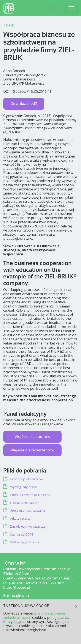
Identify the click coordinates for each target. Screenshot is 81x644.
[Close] (76, 606)
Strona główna (16, 596)
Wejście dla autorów (32, 437)
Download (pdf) (24, 103)
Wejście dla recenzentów (32, 450)
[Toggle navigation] (71, 8)
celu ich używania (51, 613)
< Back (9, 25)
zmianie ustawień (17, 618)
